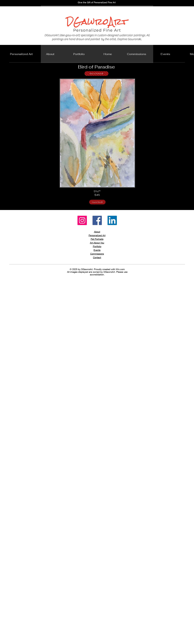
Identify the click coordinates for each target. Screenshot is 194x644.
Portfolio (97, 246)
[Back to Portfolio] (96, 74)
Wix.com (120, 269)
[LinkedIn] (112, 220)
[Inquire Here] (97, 202)
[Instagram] (82, 220)
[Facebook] (97, 220)
